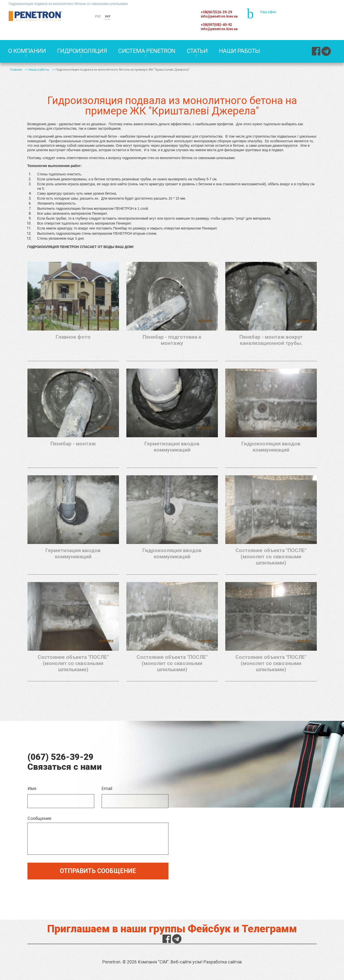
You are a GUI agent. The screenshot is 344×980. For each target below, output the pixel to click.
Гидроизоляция (82, 51)
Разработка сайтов (223, 962)
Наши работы (239, 51)
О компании (27, 51)
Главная (16, 70)
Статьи (197, 51)
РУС (98, 16)
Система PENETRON (147, 51)
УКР (107, 16)
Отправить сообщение (98, 871)
